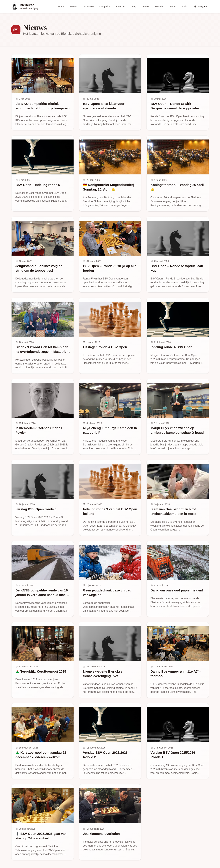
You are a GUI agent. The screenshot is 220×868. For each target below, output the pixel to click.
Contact (173, 7)
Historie (159, 7)
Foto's (146, 7)
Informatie (88, 7)
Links (185, 7)
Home (61, 7)
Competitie (105, 7)
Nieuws (74, 7)
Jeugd (134, 7)
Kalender (121, 7)
